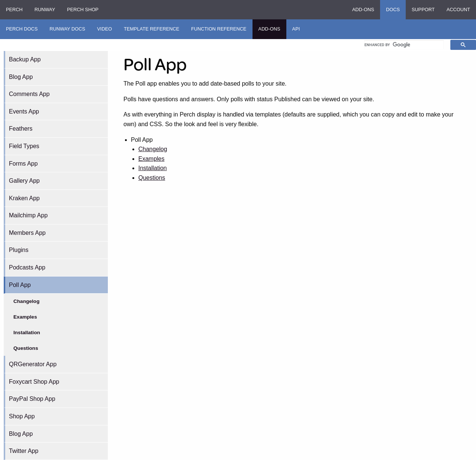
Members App (27, 233)
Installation (27, 333)
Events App (24, 111)
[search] (404, 45)
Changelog (26, 301)
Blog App (21, 77)
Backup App (25, 59)
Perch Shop (83, 9)
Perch (14, 9)
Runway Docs (67, 29)
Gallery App (24, 181)
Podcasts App (27, 267)
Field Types (24, 146)
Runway (45, 9)
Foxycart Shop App (34, 382)
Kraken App (24, 198)
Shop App (22, 416)
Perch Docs (22, 29)
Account (458, 9)
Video (104, 29)
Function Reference (219, 29)
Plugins (19, 250)
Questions (26, 348)
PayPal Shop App (32, 399)
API (296, 29)
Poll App (20, 285)
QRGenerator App (33, 364)
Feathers (21, 129)
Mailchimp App (28, 215)
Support (423, 9)
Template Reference (152, 29)
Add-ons (363, 9)
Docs (393, 9)
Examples (25, 317)
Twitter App (24, 451)
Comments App (29, 94)
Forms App (23, 164)
